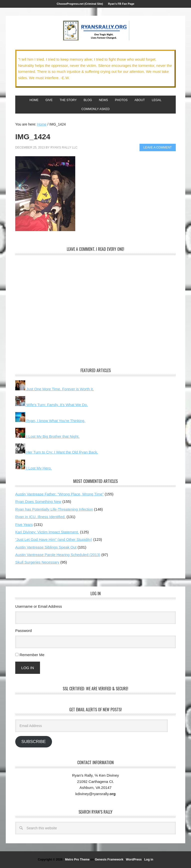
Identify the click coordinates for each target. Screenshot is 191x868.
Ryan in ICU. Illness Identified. (40, 517)
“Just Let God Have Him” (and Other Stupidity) (54, 539)
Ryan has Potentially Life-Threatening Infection (54, 509)
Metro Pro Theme (77, 860)
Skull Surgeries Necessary (37, 562)
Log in (149, 860)
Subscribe (34, 742)
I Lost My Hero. (33, 468)
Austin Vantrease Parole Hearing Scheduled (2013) (58, 555)
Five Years (24, 524)
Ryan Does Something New (38, 502)
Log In (28, 668)
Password (23, 631)
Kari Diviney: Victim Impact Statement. (47, 532)
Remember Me (32, 655)
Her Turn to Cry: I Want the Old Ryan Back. (57, 452)
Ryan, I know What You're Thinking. (50, 421)
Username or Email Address (39, 606)
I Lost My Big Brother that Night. (47, 436)
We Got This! (95, 31)
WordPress (134, 860)
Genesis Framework (109, 860)
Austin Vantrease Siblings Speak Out (46, 547)
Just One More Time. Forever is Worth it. (54, 389)
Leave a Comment (158, 147)
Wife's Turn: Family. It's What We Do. (51, 405)
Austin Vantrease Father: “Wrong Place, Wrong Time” (59, 494)
